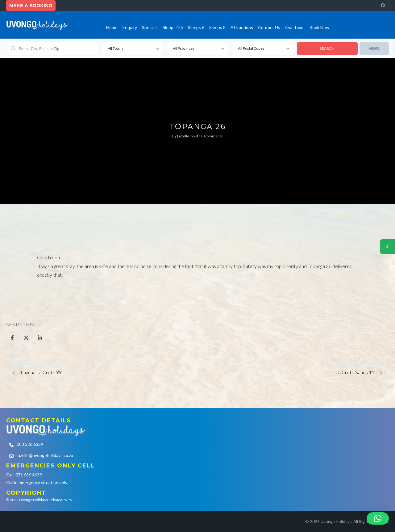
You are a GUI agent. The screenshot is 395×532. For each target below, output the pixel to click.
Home (112, 27)
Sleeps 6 (196, 27)
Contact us (269, 27)
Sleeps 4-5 (173, 27)
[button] (378, 518)
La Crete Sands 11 (359, 372)
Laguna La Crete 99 (37, 372)
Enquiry (130, 27)
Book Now (319, 27)
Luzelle (183, 136)
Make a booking (31, 5)
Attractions (242, 27)
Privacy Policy (61, 500)
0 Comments (212, 136)
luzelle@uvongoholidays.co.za (45, 455)
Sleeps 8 (217, 27)
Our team (295, 27)
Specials (150, 27)
